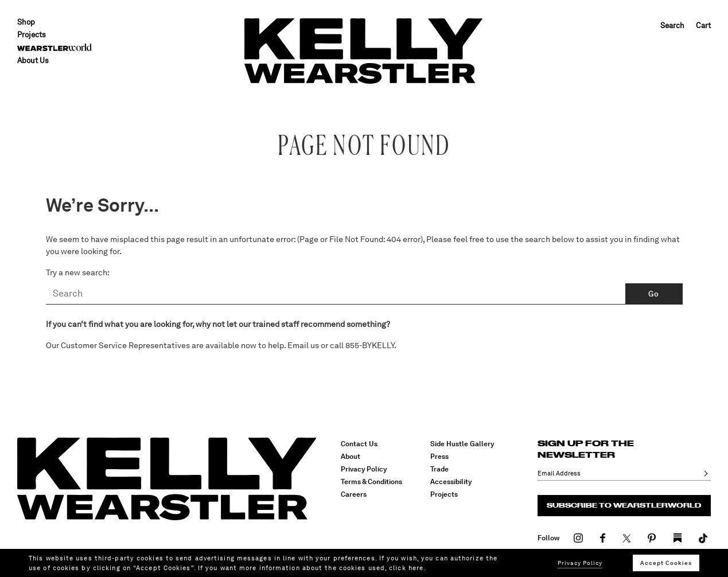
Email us (303, 345)
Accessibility (451, 482)
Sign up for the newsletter (586, 449)
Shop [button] (26, 22)
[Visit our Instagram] (579, 537)
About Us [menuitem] (33, 61)
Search (672, 26)
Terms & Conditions (371, 482)
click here (406, 568)
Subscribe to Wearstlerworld (624, 505)
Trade (439, 469)
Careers (354, 494)
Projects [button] (32, 35)
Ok (704, 473)
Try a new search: (78, 272)
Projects (444, 494)
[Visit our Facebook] (603, 537)
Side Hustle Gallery (462, 444)
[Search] (336, 294)
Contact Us (359, 444)
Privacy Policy (364, 469)
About (351, 457)
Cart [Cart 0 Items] (703, 26)
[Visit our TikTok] (678, 537)
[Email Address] (618, 473)
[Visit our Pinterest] (652, 537)
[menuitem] (54, 47)
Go (653, 294)
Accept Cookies (666, 563)
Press (439, 457)
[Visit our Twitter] (627, 537)
